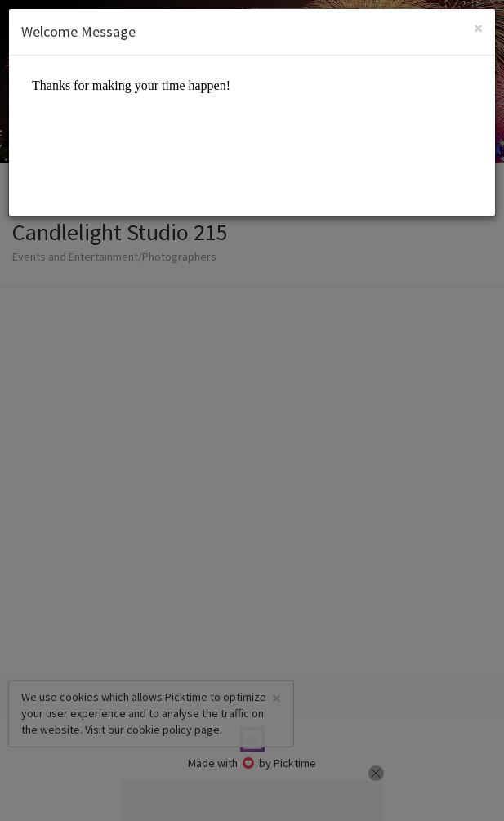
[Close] (478, 28)
